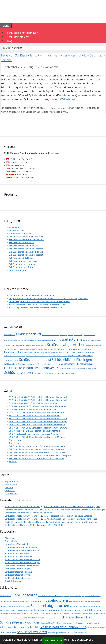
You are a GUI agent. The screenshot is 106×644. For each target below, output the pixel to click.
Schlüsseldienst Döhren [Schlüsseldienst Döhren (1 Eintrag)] (43, 349)
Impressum (15, 443)
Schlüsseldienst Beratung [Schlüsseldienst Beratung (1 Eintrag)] (28, 349)
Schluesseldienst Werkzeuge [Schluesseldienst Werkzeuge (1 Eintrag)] (93, 340)
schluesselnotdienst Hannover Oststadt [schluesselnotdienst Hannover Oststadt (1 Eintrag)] (35, 345)
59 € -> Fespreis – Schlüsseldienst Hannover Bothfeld (34, 431)
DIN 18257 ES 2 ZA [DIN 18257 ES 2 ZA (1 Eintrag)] (10, 335)
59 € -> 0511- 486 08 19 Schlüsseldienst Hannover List (35, 415)
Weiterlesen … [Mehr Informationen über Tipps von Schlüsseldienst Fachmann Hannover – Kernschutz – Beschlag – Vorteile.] (69, 99)
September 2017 (13, 481)
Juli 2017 (9, 487)
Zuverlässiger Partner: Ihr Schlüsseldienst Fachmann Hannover (39, 302)
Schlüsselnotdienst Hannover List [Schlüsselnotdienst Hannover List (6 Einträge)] (37, 368)
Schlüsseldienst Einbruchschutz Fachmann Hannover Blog (37, 446)
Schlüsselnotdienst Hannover (23, 261)
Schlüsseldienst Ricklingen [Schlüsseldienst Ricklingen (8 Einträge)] (72, 360)
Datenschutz (15, 440)
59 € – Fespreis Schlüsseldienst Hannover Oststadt (33, 409)
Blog (10, 41)
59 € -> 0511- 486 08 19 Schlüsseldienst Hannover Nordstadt (38, 418)
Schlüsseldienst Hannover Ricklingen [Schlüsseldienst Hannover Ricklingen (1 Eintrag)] (37, 356)
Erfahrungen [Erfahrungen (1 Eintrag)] (63, 335)
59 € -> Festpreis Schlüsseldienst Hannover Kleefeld (34, 434)
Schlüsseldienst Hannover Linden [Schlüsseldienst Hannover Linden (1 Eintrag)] (34, 353)
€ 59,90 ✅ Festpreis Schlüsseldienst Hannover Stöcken (35, 308)
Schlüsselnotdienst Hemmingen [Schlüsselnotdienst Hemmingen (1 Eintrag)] (70, 368)
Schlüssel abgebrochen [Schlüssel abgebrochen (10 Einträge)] (66, 345)
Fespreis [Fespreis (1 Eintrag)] (86, 335)
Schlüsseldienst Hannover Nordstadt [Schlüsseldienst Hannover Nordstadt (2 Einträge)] (79, 352)
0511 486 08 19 (53, 640)
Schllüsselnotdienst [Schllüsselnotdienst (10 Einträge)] (68, 339)
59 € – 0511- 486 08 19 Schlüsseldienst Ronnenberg (34, 403)
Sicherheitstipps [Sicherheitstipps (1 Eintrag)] (50, 373)
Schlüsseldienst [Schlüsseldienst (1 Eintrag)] (15, 349)
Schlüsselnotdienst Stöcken (22, 267)
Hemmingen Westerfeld (21, 233)
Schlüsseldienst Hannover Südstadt (26, 255)
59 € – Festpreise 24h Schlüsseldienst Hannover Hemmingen (38, 406)
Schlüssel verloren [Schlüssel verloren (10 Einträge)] (19, 373)
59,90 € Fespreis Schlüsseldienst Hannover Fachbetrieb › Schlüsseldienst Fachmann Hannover (50, 522)
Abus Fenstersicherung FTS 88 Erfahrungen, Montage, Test (37, 305)
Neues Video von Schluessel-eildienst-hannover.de (33, 295)
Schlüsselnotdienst (18, 37)
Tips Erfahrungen (32, 108)
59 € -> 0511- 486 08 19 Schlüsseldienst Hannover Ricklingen (38, 422)
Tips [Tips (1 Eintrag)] (56, 373)
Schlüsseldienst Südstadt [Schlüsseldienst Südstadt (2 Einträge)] (15, 364)
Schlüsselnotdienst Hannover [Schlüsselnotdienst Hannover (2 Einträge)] (51, 364)
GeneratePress (84, 640)
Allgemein (14, 227)
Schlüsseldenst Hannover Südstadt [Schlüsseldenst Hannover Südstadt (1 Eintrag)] (80, 606)
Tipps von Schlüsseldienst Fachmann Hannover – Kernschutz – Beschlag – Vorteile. (49, 299)
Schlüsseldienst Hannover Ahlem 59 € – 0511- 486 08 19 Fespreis (40, 455)
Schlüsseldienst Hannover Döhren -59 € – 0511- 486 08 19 (37, 458)
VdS (65, 112)
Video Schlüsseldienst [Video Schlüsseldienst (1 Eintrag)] (67, 373)
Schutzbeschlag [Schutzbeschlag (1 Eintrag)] (40, 373)
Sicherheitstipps (52, 112)
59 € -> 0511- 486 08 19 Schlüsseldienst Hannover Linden (36, 412)
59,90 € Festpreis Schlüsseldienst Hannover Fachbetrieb (70, 519)
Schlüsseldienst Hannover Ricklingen (27, 252)
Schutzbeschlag (31, 112)
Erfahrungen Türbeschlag (84, 108)
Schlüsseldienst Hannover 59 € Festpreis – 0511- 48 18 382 (37, 452)
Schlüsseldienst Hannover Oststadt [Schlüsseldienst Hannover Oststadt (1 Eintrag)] (15, 356)
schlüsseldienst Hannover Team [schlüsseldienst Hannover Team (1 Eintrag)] (58, 356)
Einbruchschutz (10, 108)
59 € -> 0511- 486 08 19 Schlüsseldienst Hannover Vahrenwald (39, 428)
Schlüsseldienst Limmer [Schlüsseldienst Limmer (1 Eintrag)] (11, 360)
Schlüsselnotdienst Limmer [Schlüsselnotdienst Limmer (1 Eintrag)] (88, 368)
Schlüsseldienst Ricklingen (22, 258)
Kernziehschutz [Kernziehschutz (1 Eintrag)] (46, 340)
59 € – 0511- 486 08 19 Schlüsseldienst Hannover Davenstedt (38, 400)
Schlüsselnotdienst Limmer (22, 264)
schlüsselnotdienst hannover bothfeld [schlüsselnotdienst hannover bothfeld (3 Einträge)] (19, 627)
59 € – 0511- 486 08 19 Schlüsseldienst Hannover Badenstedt (38, 397)
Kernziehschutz (10, 112)
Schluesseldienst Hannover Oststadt (26, 239)
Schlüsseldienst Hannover (22, 33)
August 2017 (11, 484)
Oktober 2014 (11, 494)
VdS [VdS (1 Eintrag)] (59, 373)
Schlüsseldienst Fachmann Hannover (23, 507)
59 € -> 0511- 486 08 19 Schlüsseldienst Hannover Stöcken (37, 425)
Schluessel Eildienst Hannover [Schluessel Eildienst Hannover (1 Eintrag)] (13, 345)
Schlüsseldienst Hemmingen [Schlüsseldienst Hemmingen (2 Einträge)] (80, 356)
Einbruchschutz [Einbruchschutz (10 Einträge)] (29, 334)
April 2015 (10, 490)
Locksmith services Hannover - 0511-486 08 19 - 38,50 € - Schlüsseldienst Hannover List (47, 510)
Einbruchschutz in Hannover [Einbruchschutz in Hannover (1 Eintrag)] (51, 335)
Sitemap (13, 461)
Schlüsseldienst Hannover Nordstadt (27, 249)
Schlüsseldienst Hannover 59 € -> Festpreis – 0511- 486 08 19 (38, 449)
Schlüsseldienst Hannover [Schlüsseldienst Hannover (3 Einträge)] (64, 349)
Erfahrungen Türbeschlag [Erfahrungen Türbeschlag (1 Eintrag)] (75, 335)
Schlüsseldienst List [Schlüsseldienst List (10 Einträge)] (35, 360)
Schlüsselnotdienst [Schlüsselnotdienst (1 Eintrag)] (32, 364)
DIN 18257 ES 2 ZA (55, 108)
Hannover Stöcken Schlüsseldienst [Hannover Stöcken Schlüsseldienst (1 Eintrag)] (31, 340)
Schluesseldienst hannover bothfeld (26, 236)
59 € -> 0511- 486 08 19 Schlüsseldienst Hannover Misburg (37, 437)
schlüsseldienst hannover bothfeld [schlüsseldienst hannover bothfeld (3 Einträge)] (75, 610)
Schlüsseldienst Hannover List (23, 246)
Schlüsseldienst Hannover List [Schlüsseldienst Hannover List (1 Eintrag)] (54, 353)
